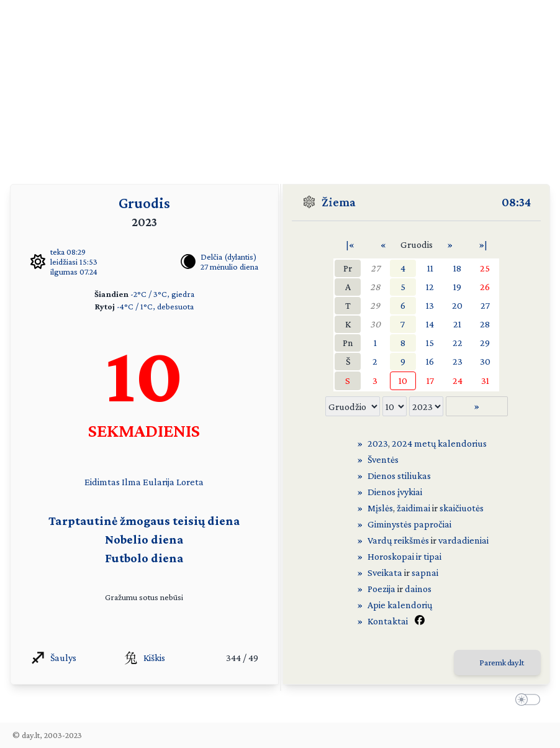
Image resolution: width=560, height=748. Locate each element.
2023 (378, 443)
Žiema (339, 202)
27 (375, 268)
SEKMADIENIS (144, 430)
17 (430, 381)
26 (485, 287)
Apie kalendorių (400, 605)
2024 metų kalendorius (439, 443)
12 (430, 287)
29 (375, 305)
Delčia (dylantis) (228, 257)
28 (375, 287)
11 (430, 268)
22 (458, 343)
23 (458, 361)
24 (458, 381)
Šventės (383, 459)
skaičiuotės (462, 508)
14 (430, 324)
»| (483, 244)
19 (457, 287)
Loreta (190, 482)
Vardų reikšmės (398, 540)
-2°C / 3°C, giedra (162, 294)
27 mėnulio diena (229, 267)
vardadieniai (463, 540)
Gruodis (144, 203)
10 (403, 381)
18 (457, 268)
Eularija (159, 482)
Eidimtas (102, 482)
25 (485, 268)
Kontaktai (388, 621)
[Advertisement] (280, 87)
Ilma (131, 482)
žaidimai (413, 508)
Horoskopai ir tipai (404, 556)
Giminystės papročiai (409, 524)
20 (457, 305)
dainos (418, 589)
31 (485, 381)
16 (430, 361)
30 (375, 324)
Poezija (382, 589)
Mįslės (380, 508)
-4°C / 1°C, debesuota (155, 306)
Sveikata (385, 572)
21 (457, 324)
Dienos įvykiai (395, 492)
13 (430, 305)
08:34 (516, 202)
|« (350, 244)
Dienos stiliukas (399, 476)
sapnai (425, 572)
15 (430, 343)
